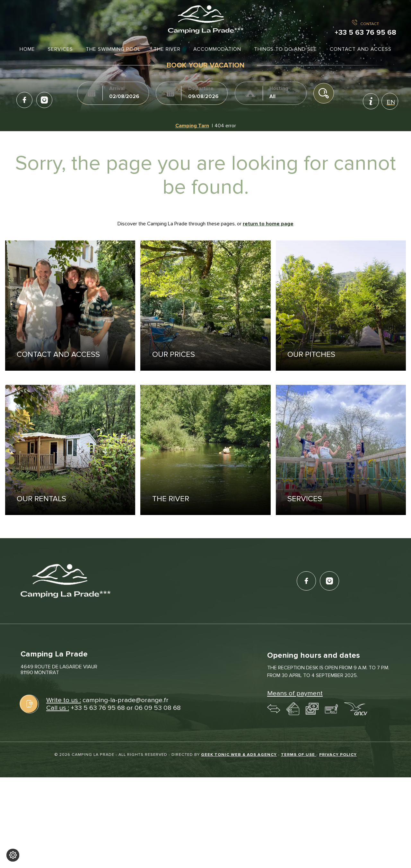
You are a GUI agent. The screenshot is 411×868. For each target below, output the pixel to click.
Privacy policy (338, 755)
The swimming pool (113, 49)
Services (60, 49)
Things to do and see (285, 49)
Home (27, 49)
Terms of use (299, 755)
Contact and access (361, 49)
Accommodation (217, 49)
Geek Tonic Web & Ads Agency (239, 755)
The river (167, 49)
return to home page (268, 224)
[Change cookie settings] (13, 855)
